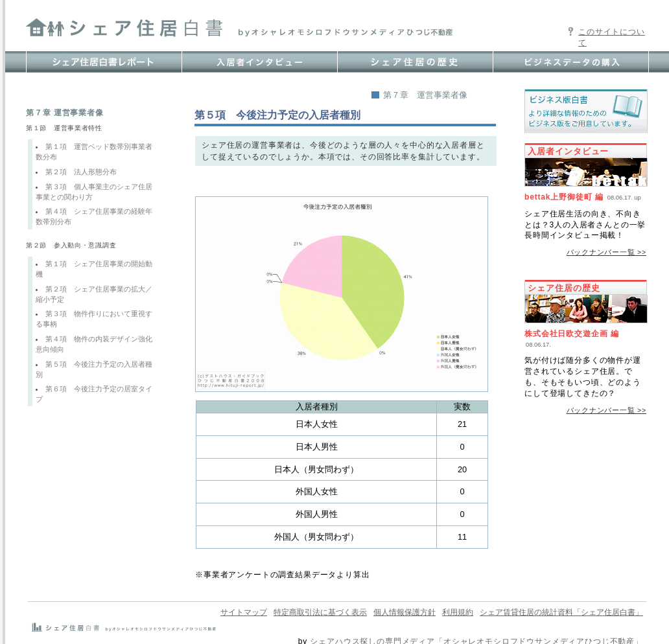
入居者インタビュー (568, 151)
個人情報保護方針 (405, 612)
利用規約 (458, 612)
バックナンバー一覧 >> (606, 252)
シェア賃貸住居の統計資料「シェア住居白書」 (561, 612)
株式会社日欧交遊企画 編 (571, 334)
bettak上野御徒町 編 (564, 197)
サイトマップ (244, 612)
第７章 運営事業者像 (425, 95)
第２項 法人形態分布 (81, 172)
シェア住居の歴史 (564, 288)
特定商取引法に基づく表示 (320, 612)
